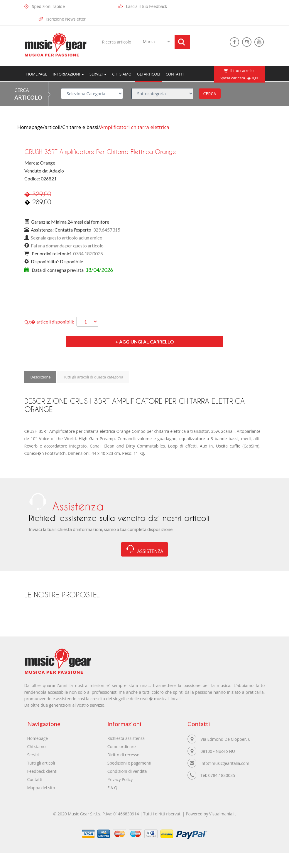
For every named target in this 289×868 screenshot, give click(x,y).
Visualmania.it (223, 816)
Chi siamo (122, 74)
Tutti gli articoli (41, 764)
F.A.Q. (113, 789)
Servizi (33, 756)
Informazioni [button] (68, 74)
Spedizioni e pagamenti (130, 764)
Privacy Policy (120, 781)
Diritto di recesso (124, 756)
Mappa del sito (41, 789)
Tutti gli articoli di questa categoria (94, 377)
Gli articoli (149, 74)
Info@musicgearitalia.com (225, 764)
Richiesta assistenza (126, 739)
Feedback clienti (43, 772)
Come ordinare (122, 748)
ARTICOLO (28, 97)
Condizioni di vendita (127, 772)
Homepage (38, 74)
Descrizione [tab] (40, 377)
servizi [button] (98, 74)
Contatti (175, 74)
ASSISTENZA (144, 550)
